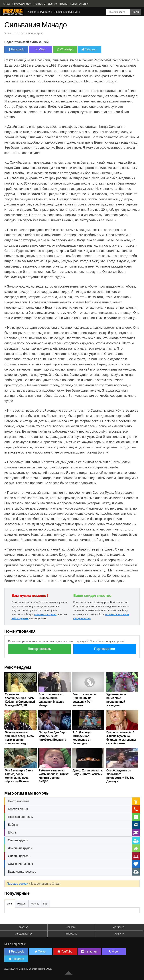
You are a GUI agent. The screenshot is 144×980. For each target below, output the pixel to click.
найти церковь (20, 618)
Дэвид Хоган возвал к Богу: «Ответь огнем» (88, 772)
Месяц (35, 904)
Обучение (119, 927)
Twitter (40, 952)
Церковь (71, 927)
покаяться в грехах (45, 614)
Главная (32, 12)
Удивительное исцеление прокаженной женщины (116, 700)
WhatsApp (65, 49)
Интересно (71, 934)
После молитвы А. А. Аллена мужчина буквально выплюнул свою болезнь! (121, 738)
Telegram (89, 49)
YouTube (65, 952)
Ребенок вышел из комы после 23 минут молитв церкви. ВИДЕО (54, 776)
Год (45, 904)
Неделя (22, 904)
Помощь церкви (17, 884)
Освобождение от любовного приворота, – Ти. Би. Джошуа (120, 776)
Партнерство (105, 649)
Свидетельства (24, 934)
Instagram (90, 952)
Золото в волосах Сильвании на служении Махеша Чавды (51, 700)
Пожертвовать (39, 649)
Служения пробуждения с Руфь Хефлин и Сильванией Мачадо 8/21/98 (20, 700)
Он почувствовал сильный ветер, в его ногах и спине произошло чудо (19, 738)
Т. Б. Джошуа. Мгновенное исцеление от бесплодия (82, 738)
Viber (41, 49)
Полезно (119, 934)
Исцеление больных (66, 12)
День (10, 904)
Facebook (16, 49)
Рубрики (45, 12)
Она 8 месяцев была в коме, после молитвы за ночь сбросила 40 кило (19, 776)
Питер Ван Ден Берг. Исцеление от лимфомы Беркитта (53, 736)
